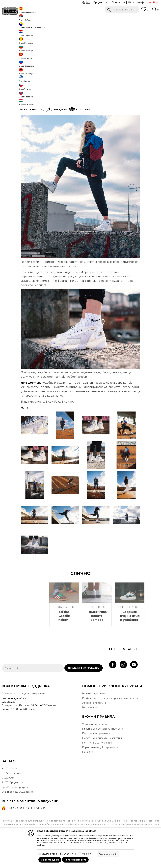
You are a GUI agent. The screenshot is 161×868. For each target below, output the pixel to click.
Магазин (27, 27)
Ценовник (88, 777)
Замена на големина (94, 727)
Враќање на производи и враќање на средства (110, 723)
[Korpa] (155, 11)
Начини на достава (94, 718)
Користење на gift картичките (100, 772)
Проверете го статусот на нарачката (24, 718)
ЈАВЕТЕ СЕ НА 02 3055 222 (39, 18)
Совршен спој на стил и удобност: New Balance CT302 (130, 644)
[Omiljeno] (145, 11)
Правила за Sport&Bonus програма (103, 753)
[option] (80, 18)
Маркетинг (88, 854)
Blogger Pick (40, 27)
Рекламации (90, 732)
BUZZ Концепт (11, 793)
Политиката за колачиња (97, 767)
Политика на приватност (97, 758)
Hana (24, 432)
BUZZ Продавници (13, 807)
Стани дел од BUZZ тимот (17, 816)
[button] (122, 10)
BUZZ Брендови (12, 798)
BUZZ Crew (8, 802)
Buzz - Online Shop (11, 27)
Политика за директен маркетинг (102, 763)
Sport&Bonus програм (15, 812)
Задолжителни (50, 854)
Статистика (70, 854)
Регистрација (136, 2)
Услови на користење (95, 749)
